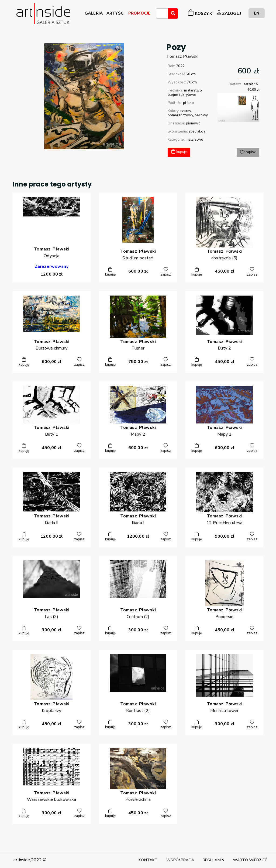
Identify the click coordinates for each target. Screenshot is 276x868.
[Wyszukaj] (173, 13)
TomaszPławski (182, 56)
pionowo (193, 123)
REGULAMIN (213, 860)
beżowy (201, 115)
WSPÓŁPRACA (180, 860)
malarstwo (194, 140)
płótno (188, 103)
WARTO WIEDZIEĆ (250, 860)
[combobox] (162, 13)
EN (257, 13)
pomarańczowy (180, 115)
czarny (186, 111)
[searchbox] (159, 14)
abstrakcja (197, 131)
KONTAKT (148, 860)
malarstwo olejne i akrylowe (185, 93)
